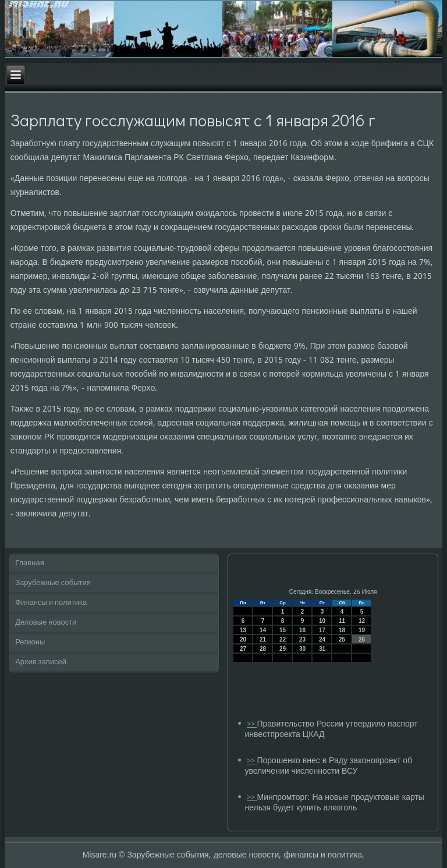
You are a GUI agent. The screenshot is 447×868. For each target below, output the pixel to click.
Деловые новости (46, 623)
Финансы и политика (51, 603)
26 (362, 640)
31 (322, 649)
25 (342, 640)
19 (362, 630)
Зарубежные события (53, 583)
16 (302, 630)
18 (342, 630)
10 (322, 621)
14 (263, 630)
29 (283, 649)
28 (263, 649)
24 (322, 640)
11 (342, 621)
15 (283, 630)
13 (243, 630)
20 (243, 640)
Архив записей (41, 662)
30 (302, 649)
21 (263, 640)
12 (362, 621)
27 (243, 649)
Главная (29, 563)
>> (252, 724)
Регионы (30, 642)
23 (302, 640)
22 (283, 640)
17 (322, 630)
